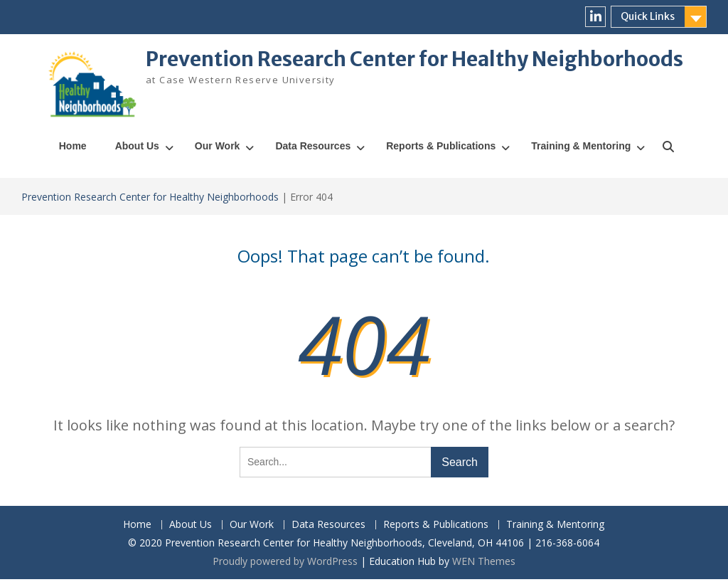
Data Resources (313, 149)
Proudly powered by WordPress (285, 564)
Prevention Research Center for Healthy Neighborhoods (414, 59)
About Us (137, 149)
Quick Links (648, 16)
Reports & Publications (441, 149)
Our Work (218, 149)
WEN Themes (484, 564)
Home (73, 149)
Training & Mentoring (581, 149)
